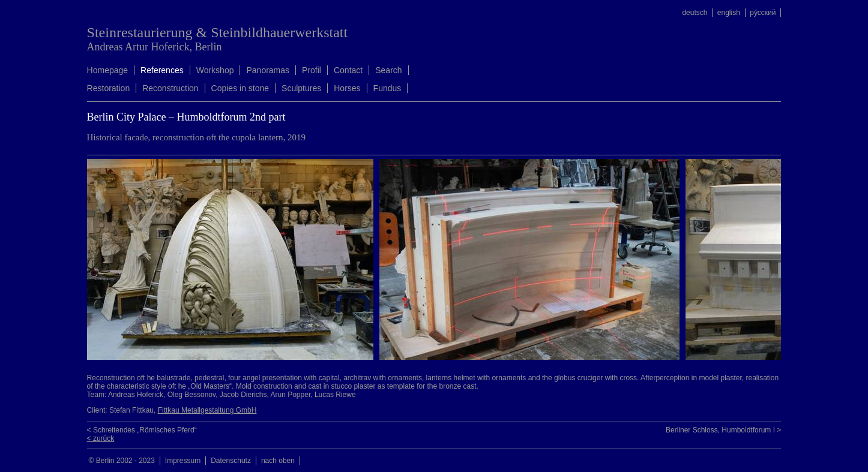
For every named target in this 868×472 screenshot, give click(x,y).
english (729, 13)
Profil (312, 70)
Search (388, 70)
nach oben (278, 461)
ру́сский (763, 13)
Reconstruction (170, 88)
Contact (348, 70)
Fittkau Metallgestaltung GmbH (207, 410)
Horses (347, 88)
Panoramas (268, 70)
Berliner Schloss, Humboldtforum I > (723, 430)
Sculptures (301, 88)
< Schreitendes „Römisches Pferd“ (142, 430)
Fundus (387, 88)
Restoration (109, 88)
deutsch (695, 13)
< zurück (101, 438)
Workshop (215, 70)
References (162, 70)
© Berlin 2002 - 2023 (122, 461)
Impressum (183, 461)
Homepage (108, 70)
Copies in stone (240, 88)
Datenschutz (231, 461)
